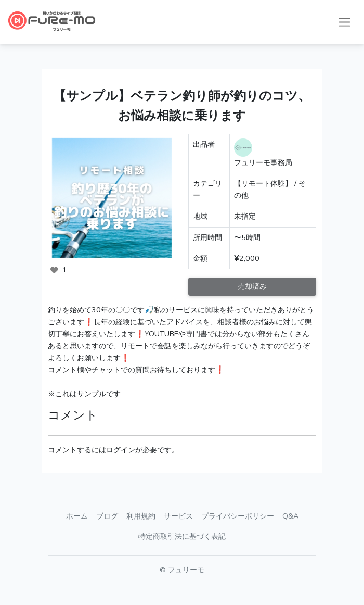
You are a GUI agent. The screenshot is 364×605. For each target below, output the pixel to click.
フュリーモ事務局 (263, 162)
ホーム (77, 516)
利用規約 (141, 516)
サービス (178, 516)
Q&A (290, 516)
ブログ (107, 516)
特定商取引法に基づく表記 (182, 536)
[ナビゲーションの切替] (344, 22)
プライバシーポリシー (238, 516)
